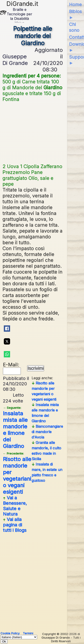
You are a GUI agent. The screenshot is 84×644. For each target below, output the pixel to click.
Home (75, 5)
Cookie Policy (10, 633)
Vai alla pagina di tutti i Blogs (15, 525)
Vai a (15, 506)
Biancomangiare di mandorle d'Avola (47, 432)
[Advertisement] (33, 132)
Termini (28, 633)
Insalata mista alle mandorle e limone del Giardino (15, 428)
